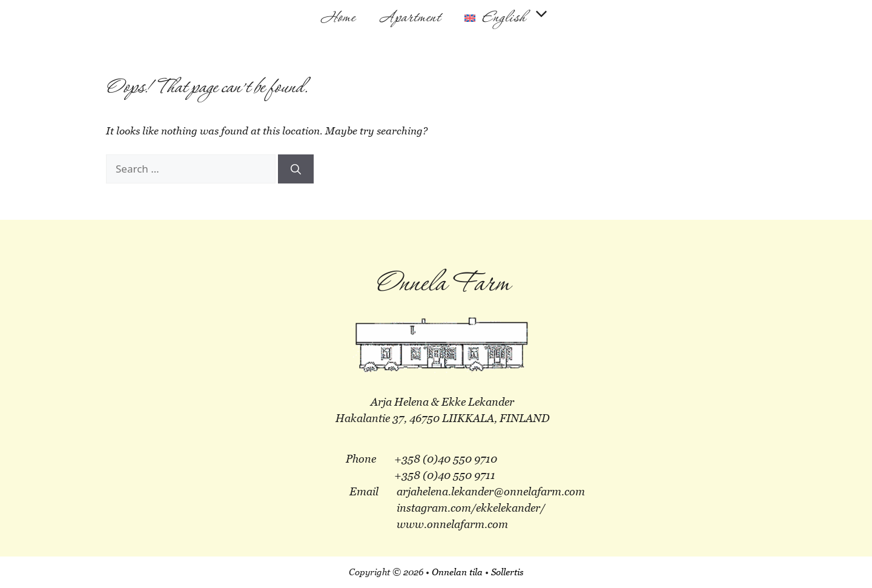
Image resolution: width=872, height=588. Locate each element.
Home (338, 18)
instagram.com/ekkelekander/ (471, 508)
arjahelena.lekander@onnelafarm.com (491, 491)
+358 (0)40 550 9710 (446, 459)
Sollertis (507, 572)
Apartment (410, 18)
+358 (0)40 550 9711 (445, 475)
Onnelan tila (457, 572)
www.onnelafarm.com (452, 524)
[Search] (296, 169)
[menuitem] (508, 18)
